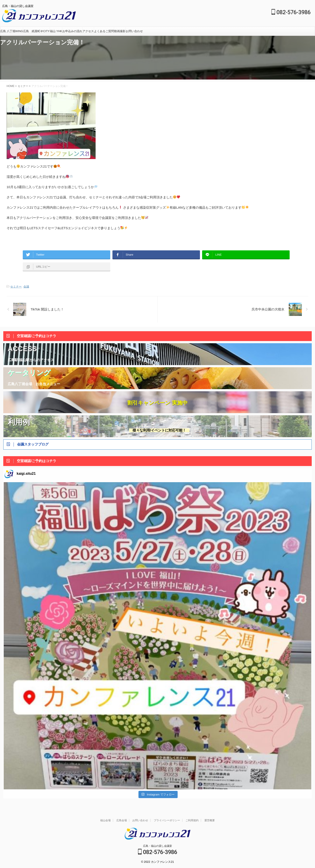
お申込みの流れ (72, 31)
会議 (26, 287)
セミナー (16, 287)
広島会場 (122, 820)
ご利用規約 (192, 820)
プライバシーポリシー (167, 820)
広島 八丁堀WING (12, 31)
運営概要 (210, 820)
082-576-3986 (291, 12)
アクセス (88, 31)
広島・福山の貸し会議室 (157, 846)
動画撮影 (120, 31)
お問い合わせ (134, 31)
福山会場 (105, 820)
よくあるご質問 (104, 31)
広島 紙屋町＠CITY (36, 31)
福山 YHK (56, 31)
